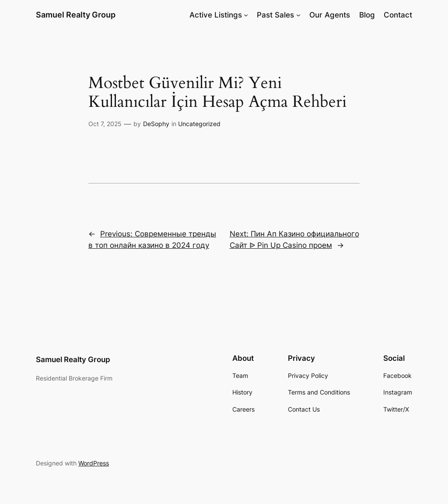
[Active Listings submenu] (246, 15)
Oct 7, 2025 (105, 124)
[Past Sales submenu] (298, 15)
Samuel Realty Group (76, 15)
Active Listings (216, 15)
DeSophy (156, 124)
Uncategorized (199, 124)
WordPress (94, 463)
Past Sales (275, 15)
